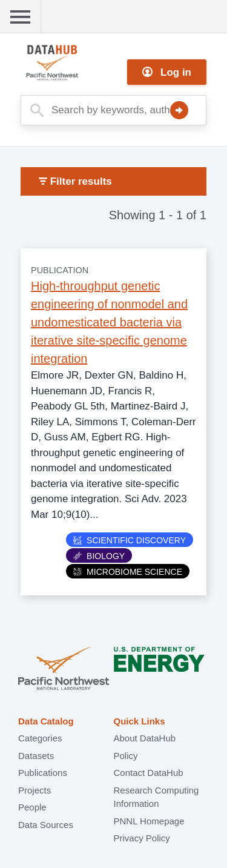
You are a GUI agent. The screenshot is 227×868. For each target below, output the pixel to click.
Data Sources (46, 825)
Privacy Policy (142, 838)
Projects (35, 790)
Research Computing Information (156, 797)
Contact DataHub (149, 773)
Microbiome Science (128, 572)
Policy (126, 756)
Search (179, 110)
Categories (40, 738)
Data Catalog (46, 721)
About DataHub (145, 738)
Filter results (75, 181)
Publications (43, 773)
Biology (99, 556)
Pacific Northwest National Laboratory (64, 670)
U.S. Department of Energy (159, 670)
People (32, 807)
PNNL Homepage (149, 821)
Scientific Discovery (130, 540)
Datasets (36, 756)
